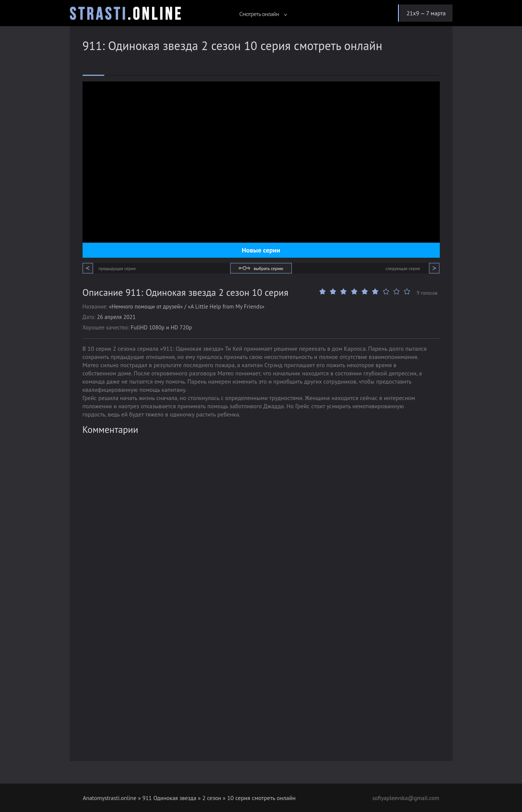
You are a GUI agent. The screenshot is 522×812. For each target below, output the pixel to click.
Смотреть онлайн (260, 14)
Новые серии (261, 250)
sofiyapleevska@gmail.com (405, 798)
